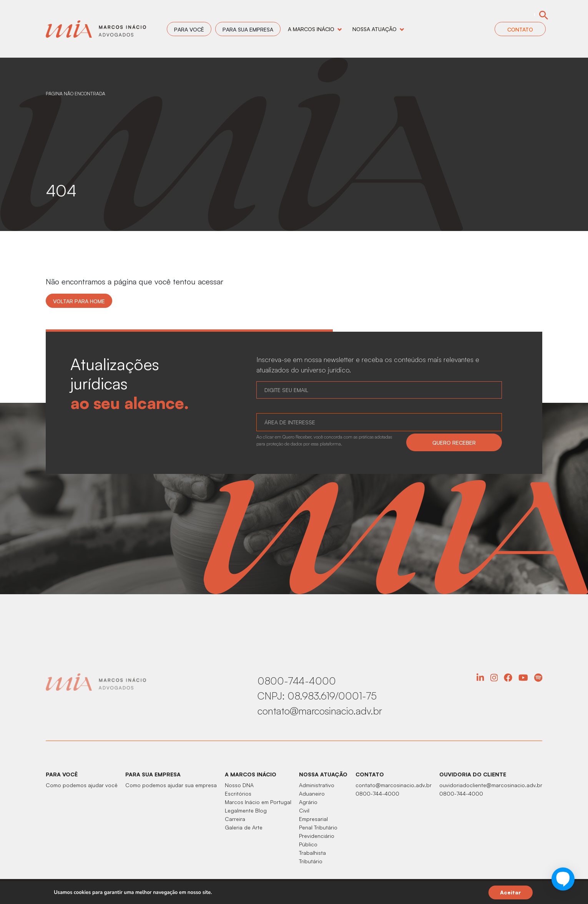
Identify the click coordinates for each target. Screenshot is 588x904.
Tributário (311, 861)
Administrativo (317, 785)
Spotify (538, 678)
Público (308, 844)
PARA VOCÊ (62, 774)
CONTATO (370, 774)
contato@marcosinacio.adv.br (320, 711)
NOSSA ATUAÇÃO (323, 774)
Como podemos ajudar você (82, 785)
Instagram (494, 678)
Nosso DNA (239, 785)
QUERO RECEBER (454, 443)
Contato (520, 29)
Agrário (308, 802)
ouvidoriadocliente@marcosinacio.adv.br (491, 785)
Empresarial (313, 819)
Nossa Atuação (378, 29)
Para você (189, 29)
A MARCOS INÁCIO (251, 774)
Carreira (235, 819)
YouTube (523, 678)
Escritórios (238, 793)
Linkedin (480, 678)
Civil (304, 810)
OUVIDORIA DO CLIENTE (473, 774)
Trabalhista (312, 853)
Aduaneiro (312, 793)
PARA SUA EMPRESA (153, 774)
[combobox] (379, 422)
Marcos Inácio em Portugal (258, 802)
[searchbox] (268, 423)
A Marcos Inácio (315, 29)
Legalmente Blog (246, 810)
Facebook (508, 678)
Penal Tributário (318, 827)
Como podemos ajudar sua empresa (171, 785)
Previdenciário (317, 836)
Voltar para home (79, 301)
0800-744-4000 (297, 681)
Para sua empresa (248, 29)
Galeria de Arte (244, 827)
